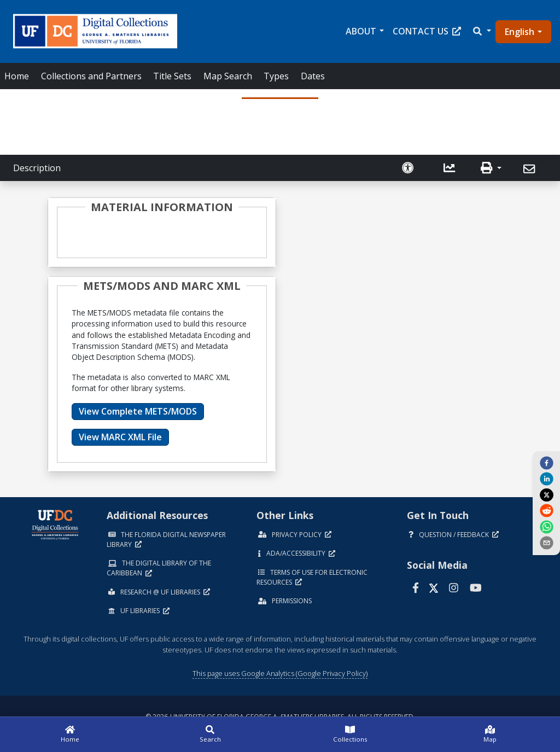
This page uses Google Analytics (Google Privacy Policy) (280, 673)
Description (37, 168)
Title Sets (172, 76)
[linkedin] (546, 479)
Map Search (228, 76)
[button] (481, 31)
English (520, 32)
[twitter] (546, 494)
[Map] (490, 734)
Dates (313, 76)
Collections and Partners (91, 76)
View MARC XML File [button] (120, 437)
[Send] (531, 169)
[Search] (210, 734)
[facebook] (546, 463)
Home (17, 76)
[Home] (70, 734)
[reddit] (546, 510)
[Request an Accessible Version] (409, 168)
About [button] (361, 31)
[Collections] (350, 734)
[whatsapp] (546, 526)
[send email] (546, 543)
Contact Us (427, 31)
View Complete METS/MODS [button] (138, 411)
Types (276, 76)
